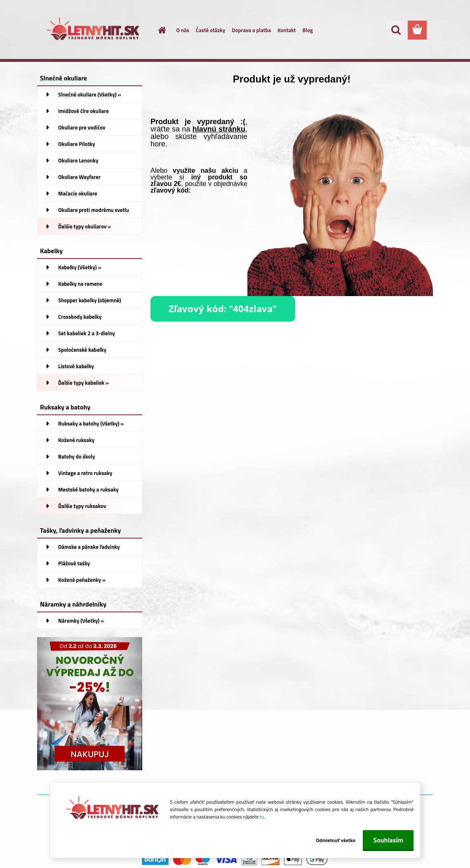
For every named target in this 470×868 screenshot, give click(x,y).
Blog (307, 30)
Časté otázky (210, 30)
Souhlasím (388, 840)
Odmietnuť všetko (330, 840)
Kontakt (287, 30)
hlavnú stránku (219, 129)
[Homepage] (157, 30)
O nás (183, 30)
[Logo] (94, 31)
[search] (396, 30)
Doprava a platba (251, 30)
